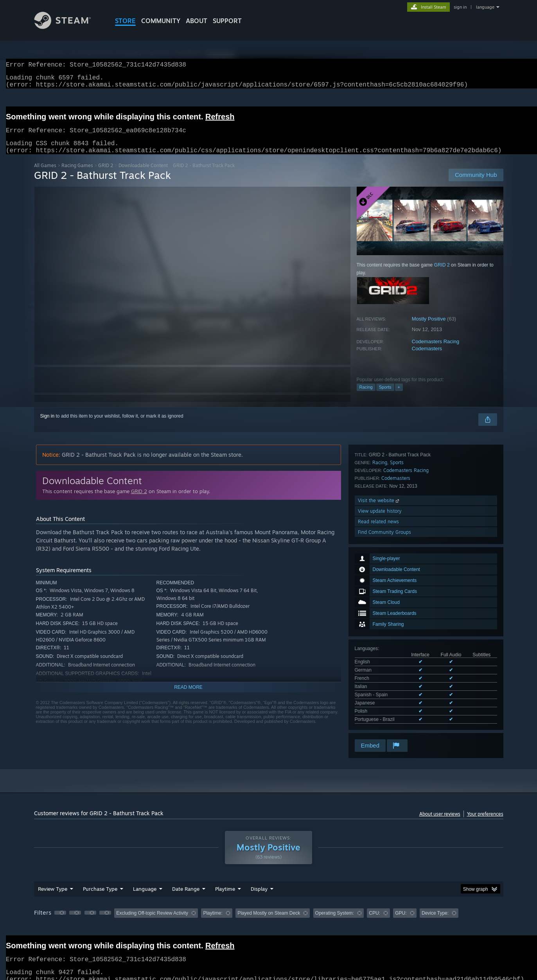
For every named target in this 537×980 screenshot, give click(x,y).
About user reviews (440, 806)
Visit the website (379, 678)
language (485, 7)
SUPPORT (227, 21)
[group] (269, 906)
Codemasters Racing (436, 351)
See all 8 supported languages (386, 611)
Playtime (225, 881)
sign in (460, 7)
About (197, 21)
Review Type (53, 881)
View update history (380, 689)
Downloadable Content (143, 175)
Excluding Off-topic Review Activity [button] (152, 905)
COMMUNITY (161, 21)
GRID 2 (106, 175)
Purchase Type (100, 881)
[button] (60, 905)
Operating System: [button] (335, 905)
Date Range (186, 881)
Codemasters (427, 358)
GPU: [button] (401, 905)
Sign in (48, 425)
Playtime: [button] (213, 905)
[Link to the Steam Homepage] (68, 27)
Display (259, 881)
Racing (366, 396)
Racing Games (77, 175)
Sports (385, 396)
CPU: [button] (374, 905)
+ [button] (399, 396)
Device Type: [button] (435, 905)
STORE (125, 21)
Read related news (378, 700)
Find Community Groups (384, 710)
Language (145, 881)
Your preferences (485, 806)
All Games (45, 175)
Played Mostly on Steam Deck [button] (269, 905)
